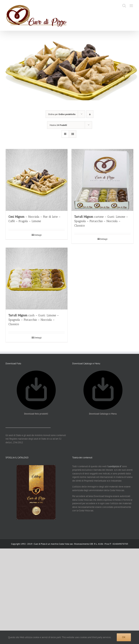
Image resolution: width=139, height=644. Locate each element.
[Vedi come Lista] (73, 134)
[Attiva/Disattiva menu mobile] (132, 6)
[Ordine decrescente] (90, 114)
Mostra (58, 125)
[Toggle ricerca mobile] (124, 6)
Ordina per (62, 114)
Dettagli (38, 235)
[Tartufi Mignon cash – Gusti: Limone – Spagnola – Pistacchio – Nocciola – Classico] (37, 279)
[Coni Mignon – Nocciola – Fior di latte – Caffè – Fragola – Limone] (37, 180)
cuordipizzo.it (114, 466)
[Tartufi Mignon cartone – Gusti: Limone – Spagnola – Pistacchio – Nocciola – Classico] (102, 180)
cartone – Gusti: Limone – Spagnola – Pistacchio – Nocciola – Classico (101, 221)
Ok (124, 637)
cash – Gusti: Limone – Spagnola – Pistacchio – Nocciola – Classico (34, 320)
